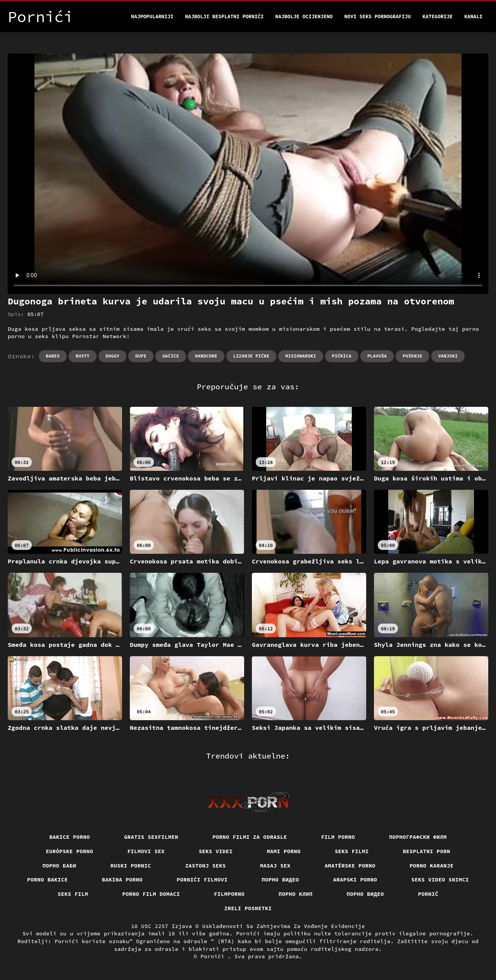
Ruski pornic (131, 866)
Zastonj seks (206, 866)
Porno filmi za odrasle (250, 837)
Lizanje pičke (251, 356)
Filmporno (229, 894)
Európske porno (70, 851)
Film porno (338, 837)
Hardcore (206, 356)
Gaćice (171, 356)
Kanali (473, 16)
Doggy (112, 356)
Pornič (428, 894)
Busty (83, 356)
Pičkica (342, 356)
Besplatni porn (426, 851)
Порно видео (280, 880)
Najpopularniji (152, 16)
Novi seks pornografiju (378, 16)
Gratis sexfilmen (151, 837)
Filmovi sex (146, 851)
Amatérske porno (350, 866)
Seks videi (216, 851)
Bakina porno (122, 880)
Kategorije (437, 16)
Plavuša (377, 356)
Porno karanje (432, 866)
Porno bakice (47, 880)
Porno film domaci (151, 894)
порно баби (59, 866)
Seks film (73, 894)
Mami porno (284, 851)
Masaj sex (275, 866)
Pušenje (412, 356)
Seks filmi (352, 851)
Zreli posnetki (248, 908)
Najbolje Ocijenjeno (304, 16)
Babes (53, 356)
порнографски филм (418, 837)
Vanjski (448, 356)
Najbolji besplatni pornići (225, 16)
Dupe (141, 356)
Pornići (214, 956)
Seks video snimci (440, 880)
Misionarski (301, 356)
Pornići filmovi (202, 880)
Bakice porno (70, 837)
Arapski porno (355, 880)
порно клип (296, 894)
